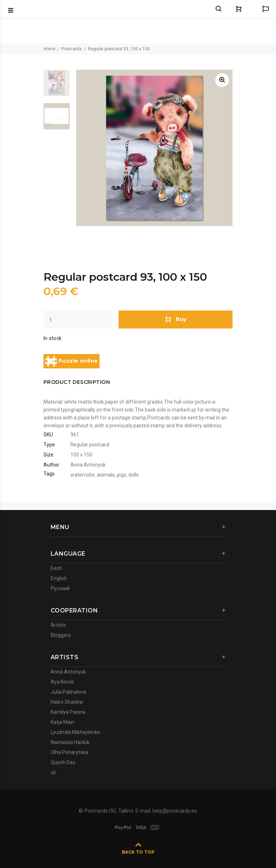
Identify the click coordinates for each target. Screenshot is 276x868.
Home (49, 49)
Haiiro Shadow (67, 702)
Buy (176, 319)
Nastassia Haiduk (70, 742)
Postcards (72, 49)
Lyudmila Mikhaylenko (75, 732)
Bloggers (61, 635)
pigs (121, 475)
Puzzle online (72, 361)
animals (106, 475)
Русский (60, 588)
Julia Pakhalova (68, 692)
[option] (57, 86)
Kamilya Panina (68, 712)
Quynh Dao (63, 762)
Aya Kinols (62, 682)
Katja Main (63, 722)
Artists (58, 625)
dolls (134, 475)
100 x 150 (81, 455)
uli (53, 772)
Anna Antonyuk (88, 465)
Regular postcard (90, 445)
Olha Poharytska (69, 752)
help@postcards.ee (175, 811)
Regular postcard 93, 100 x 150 (119, 49)
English (59, 578)
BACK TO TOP (138, 852)
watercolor (82, 475)
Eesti (56, 568)
